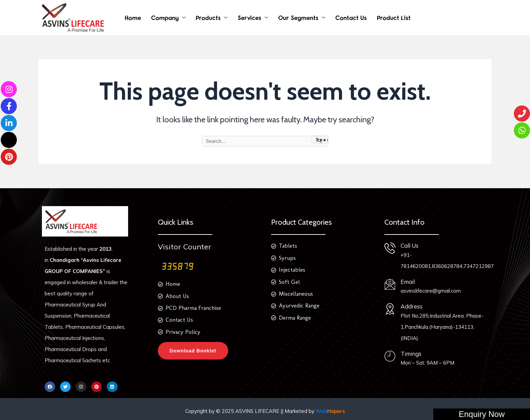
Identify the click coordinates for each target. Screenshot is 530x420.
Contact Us (351, 18)
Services (249, 18)
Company (165, 18)
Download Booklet (193, 351)
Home (133, 18)
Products (208, 18)
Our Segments (298, 18)
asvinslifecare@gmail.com (429, 291)
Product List (394, 18)
